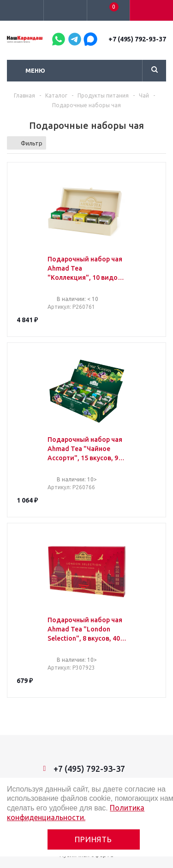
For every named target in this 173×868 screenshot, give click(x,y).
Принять (93, 839)
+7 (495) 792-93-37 (137, 39)
